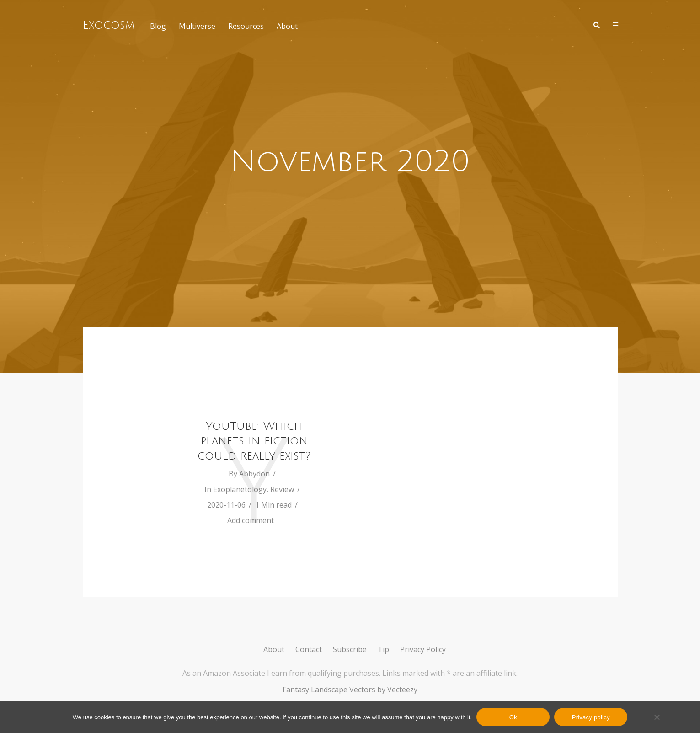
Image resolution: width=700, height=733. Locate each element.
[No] (657, 717)
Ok (513, 717)
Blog (158, 26)
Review (282, 489)
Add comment (251, 520)
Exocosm (109, 25)
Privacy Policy (423, 649)
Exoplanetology (240, 489)
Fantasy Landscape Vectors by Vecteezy (350, 690)
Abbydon (254, 474)
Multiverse (197, 26)
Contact (309, 649)
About (287, 26)
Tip (383, 649)
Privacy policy (591, 717)
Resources (246, 26)
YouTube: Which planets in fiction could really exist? (254, 441)
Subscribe (350, 649)
